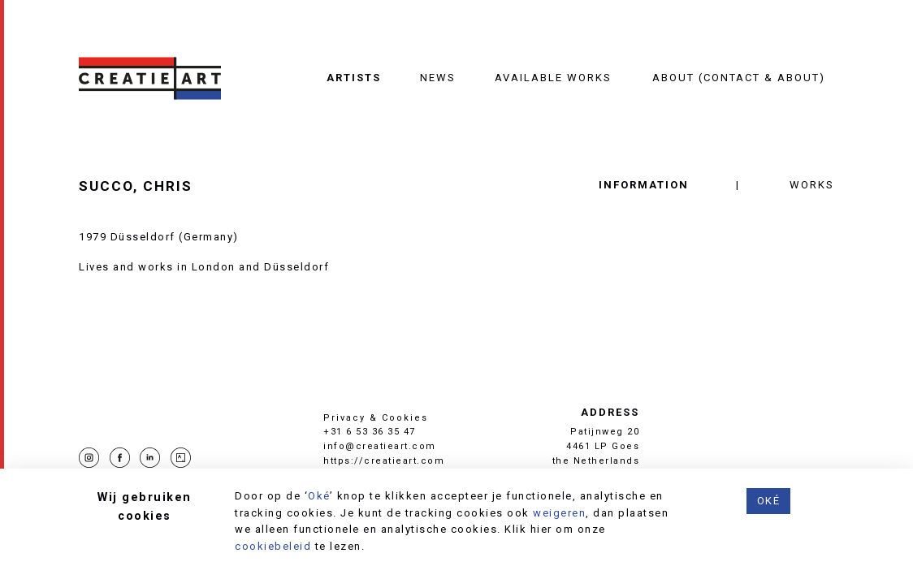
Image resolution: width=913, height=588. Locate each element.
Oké (319, 496)
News (438, 78)
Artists (354, 78)
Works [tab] (812, 185)
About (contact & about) (739, 78)
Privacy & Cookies (376, 418)
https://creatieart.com (384, 461)
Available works (553, 78)
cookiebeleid (273, 546)
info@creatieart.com (380, 446)
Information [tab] (644, 185)
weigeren (559, 513)
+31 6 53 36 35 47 (370, 432)
